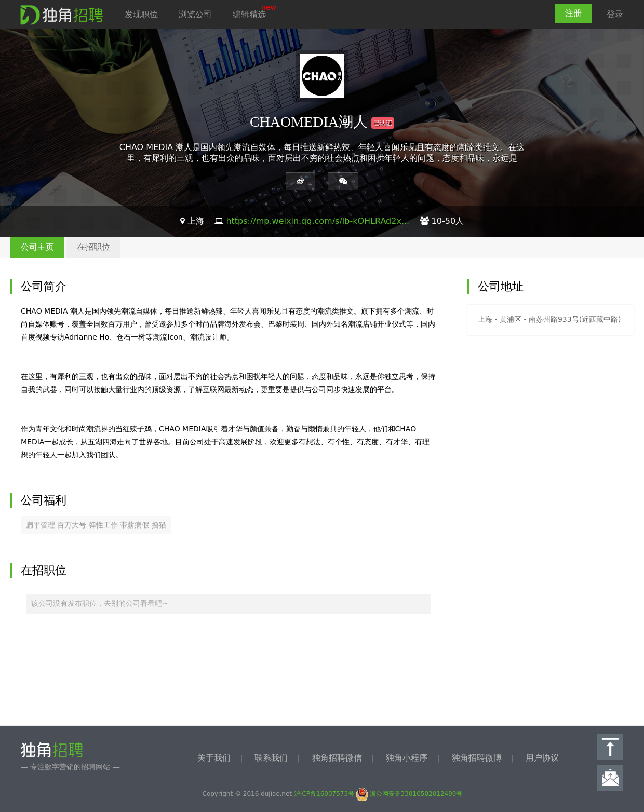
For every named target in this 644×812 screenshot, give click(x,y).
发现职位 (141, 14)
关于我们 (214, 758)
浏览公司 (195, 14)
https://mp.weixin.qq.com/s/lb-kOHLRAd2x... (318, 221)
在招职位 (93, 247)
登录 (615, 14)
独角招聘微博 (477, 758)
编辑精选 (249, 14)
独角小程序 (407, 758)
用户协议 (542, 758)
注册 (573, 13)
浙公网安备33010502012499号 (410, 794)
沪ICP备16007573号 (324, 794)
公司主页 (37, 247)
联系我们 (271, 758)
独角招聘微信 (337, 758)
